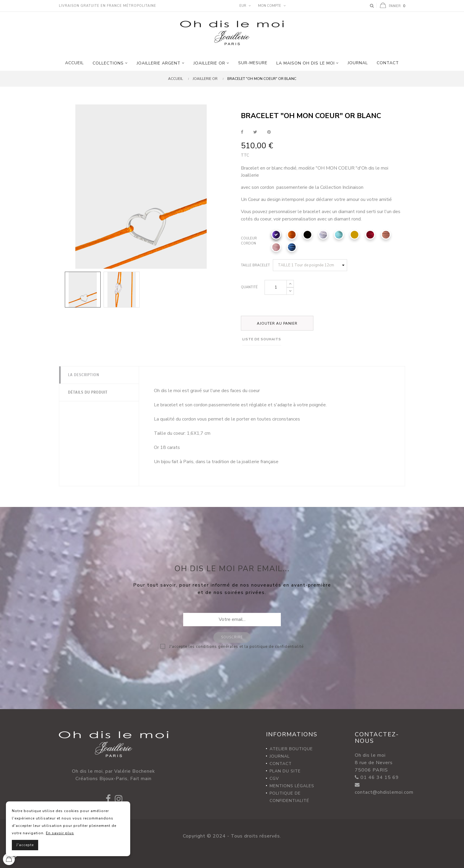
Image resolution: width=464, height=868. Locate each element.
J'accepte (25, 845)
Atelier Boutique (291, 749)
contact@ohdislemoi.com (384, 792)
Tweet (255, 132)
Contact (281, 764)
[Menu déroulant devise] (244, 6)
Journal (280, 756)
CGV (274, 778)
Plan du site (285, 771)
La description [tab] (84, 375)
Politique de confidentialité (289, 797)
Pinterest (269, 132)
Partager (242, 132)
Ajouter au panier (277, 323)
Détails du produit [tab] (88, 392)
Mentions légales (292, 786)
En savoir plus (60, 833)
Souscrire (232, 637)
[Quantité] (276, 287)
